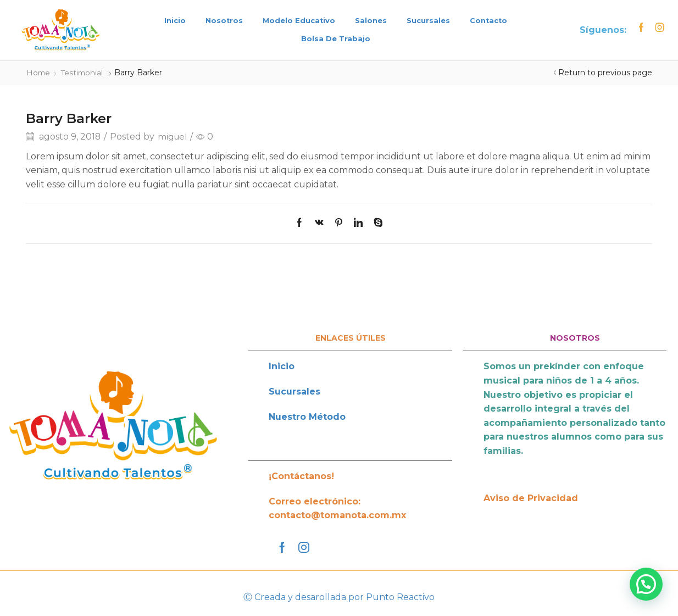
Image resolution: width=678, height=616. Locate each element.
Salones (371, 21)
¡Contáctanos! (301, 476)
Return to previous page (605, 73)
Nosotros (224, 21)
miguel (173, 136)
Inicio (175, 21)
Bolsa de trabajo (336, 39)
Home (39, 73)
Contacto (488, 21)
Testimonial (84, 73)
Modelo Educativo (299, 21)
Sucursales (428, 21)
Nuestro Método (307, 416)
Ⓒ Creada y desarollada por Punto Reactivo (339, 596)
